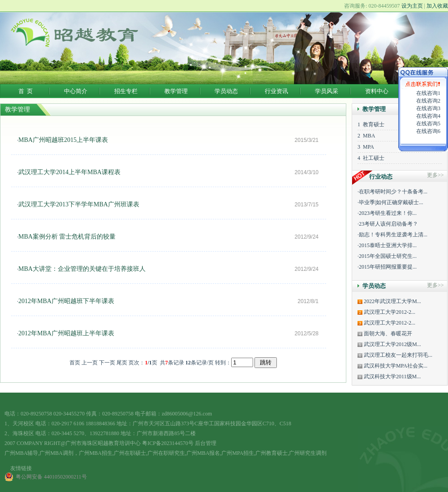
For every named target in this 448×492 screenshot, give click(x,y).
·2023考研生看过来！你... (387, 213)
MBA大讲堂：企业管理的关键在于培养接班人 (82, 269)
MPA (367, 147)
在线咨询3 (428, 108)
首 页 (26, 91)
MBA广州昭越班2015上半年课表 (63, 140)
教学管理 (176, 91)
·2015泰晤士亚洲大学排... (387, 245)
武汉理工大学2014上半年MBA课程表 (69, 172)
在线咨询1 (428, 93)
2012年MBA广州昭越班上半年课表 (66, 333)
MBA (368, 136)
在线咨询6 (428, 131)
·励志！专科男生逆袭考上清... (392, 235)
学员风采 (327, 91)
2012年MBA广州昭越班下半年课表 (66, 301)
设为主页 (412, 6)
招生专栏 (126, 91)
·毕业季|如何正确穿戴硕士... (390, 202)
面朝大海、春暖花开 (387, 334)
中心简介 (76, 91)
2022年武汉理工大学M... (392, 301)
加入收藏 (437, 6)
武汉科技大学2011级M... (392, 376)
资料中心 (377, 91)
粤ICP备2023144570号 (168, 443)
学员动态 (226, 91)
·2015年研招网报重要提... (387, 267)
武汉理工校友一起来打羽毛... (397, 355)
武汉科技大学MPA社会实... (395, 366)
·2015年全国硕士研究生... (387, 256)
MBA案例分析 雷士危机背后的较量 (67, 237)
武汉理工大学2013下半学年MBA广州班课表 (79, 204)
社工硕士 (372, 158)
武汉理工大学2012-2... (389, 312)
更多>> (435, 285)
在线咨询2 (428, 101)
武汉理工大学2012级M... (392, 344)
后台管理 (206, 443)
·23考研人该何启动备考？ (388, 224)
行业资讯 (276, 91)
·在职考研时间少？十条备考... (392, 192)
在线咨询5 (428, 124)
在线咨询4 (428, 116)
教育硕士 (372, 124)
